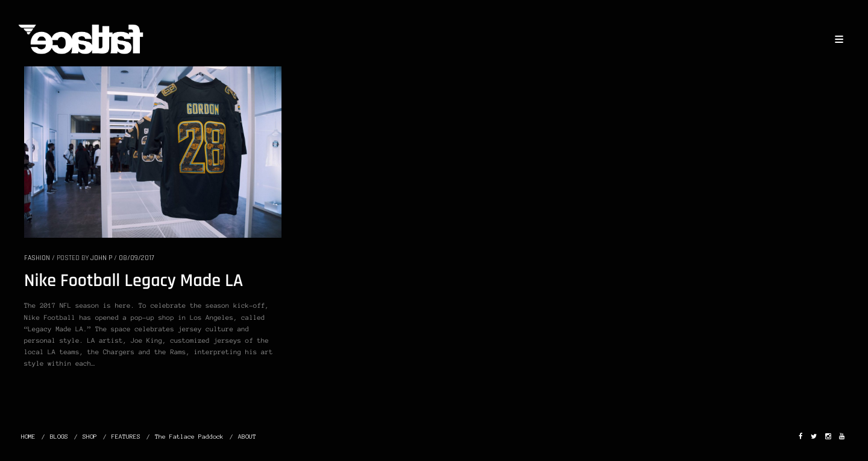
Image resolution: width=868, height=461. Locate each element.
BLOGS (59, 437)
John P (101, 258)
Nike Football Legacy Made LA (134, 281)
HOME (28, 437)
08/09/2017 (137, 258)
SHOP (90, 437)
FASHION (37, 258)
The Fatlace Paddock (189, 437)
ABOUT (247, 437)
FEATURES (126, 437)
